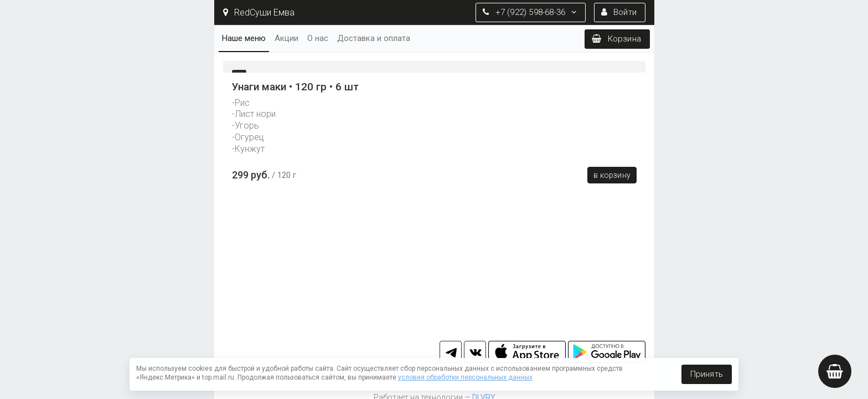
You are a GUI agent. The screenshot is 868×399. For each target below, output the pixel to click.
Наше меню (244, 38)
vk (475, 352)
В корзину (612, 175)
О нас (318, 38)
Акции (286, 38)
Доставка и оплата (374, 38)
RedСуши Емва (259, 12)
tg (451, 352)
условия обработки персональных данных (465, 377)
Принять (707, 374)
